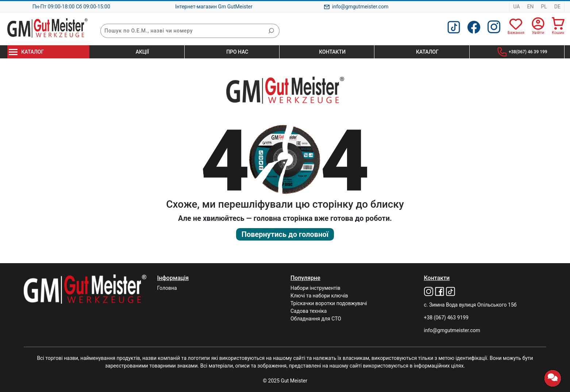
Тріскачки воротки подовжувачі (329, 303)
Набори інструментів (315, 288)
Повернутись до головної (285, 234)
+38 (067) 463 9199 (446, 318)
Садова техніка (309, 311)
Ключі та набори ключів (319, 296)
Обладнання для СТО (316, 319)
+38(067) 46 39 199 (528, 52)
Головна (167, 288)
